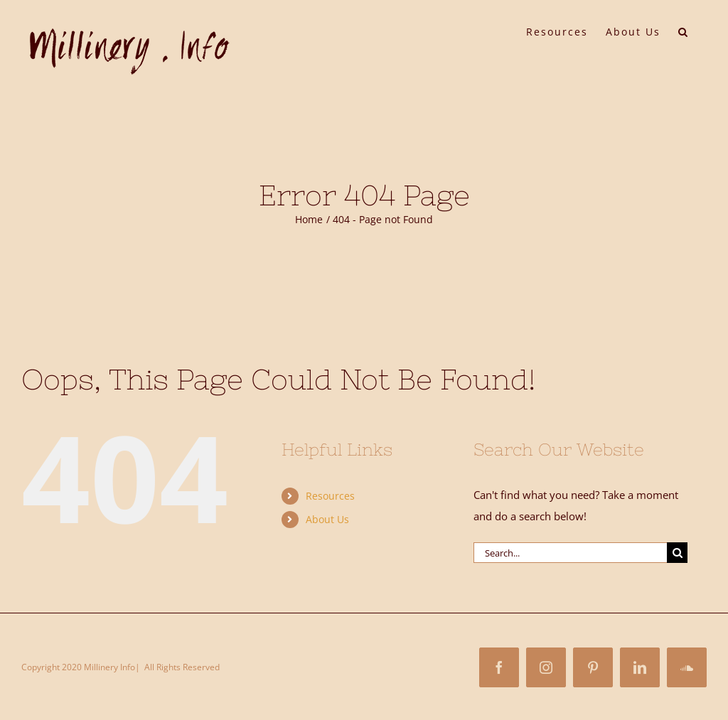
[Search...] (570, 553)
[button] (684, 31)
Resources (330, 496)
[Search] (677, 553)
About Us (327, 519)
